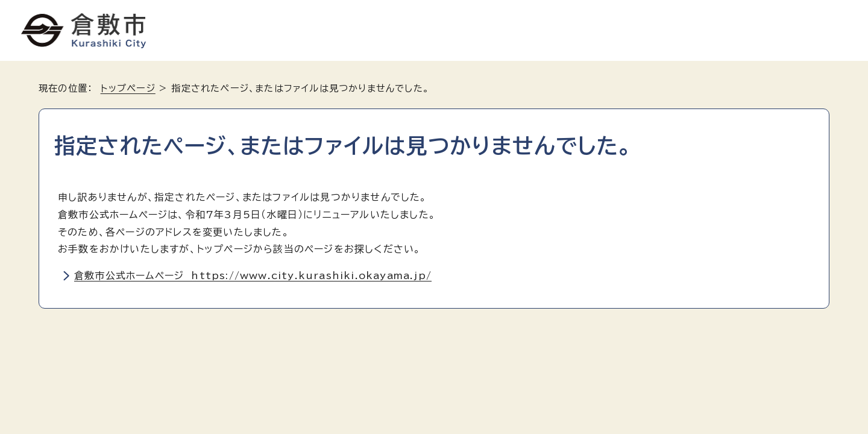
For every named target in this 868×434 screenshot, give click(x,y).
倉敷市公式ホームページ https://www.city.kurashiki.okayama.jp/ (253, 275)
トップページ (128, 88)
